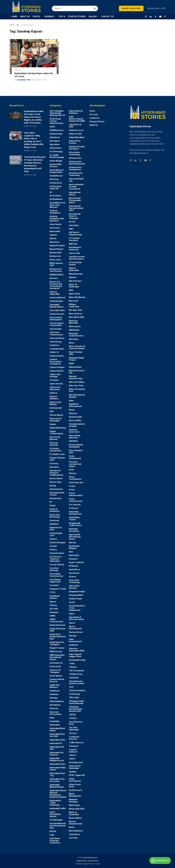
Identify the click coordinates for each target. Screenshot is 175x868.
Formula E (54, 585)
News (71, 401)
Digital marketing (58, 428)
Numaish (73, 413)
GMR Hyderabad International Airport (57, 657)
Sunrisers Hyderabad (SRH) (77, 650)
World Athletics (76, 831)
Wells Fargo (74, 805)
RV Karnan (74, 566)
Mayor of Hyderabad (74, 286)
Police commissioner (76, 500)
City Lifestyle (56, 329)
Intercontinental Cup (76, 180)
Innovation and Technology (76, 174)
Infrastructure (75, 158)
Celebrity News (56, 301)
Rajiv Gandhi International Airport (75, 537)
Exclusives (54, 520)
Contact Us (95, 118)
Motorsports (75, 326)
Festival (53, 546)
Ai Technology (56, 152)
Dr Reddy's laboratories (56, 450)
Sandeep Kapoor (27, 25)
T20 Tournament (76, 671)
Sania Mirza (74, 569)
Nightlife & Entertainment (75, 405)
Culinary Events (57, 356)
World (72, 827)
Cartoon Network (57, 298)
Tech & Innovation (77, 690)
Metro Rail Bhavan (77, 297)
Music (72, 343)
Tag (18, 25)
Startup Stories (76, 632)
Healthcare (55, 691)
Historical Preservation (56, 713)
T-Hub (72, 664)
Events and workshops (55, 516)
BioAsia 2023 (56, 253)
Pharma (73, 473)
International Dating (75, 193)
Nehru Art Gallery (77, 382)
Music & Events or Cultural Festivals (77, 347)
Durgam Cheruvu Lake (57, 459)
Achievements (56, 134)
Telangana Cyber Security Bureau (77, 702)
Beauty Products (57, 246)
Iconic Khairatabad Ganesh (55, 814)
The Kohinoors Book (76, 723)
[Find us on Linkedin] (135, 160)
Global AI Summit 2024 (57, 630)
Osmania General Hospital (77, 425)
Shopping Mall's (76, 595)
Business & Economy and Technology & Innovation (56, 285)
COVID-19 (54, 352)
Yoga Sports (75, 834)
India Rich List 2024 (75, 126)
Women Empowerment (75, 823)
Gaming (53, 605)
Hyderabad (55, 725)
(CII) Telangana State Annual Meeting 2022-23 (57, 113)
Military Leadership (74, 305)
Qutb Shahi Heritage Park (75, 513)
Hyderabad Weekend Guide (57, 786)
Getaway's (54, 612)
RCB (71, 552)
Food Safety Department (55, 581)
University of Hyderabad (75, 767)
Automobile (55, 231)
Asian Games (56, 224)
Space (72, 614)
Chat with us (160, 861)
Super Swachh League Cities (75, 655)
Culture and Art (57, 371)
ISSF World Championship (75, 234)
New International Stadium (77, 396)
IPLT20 (72, 222)
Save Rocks (74, 573)
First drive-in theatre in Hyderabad (56, 559)
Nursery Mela (75, 420)
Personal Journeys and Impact (75, 464)
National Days (75, 367)
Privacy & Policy (97, 122)
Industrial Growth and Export (77, 148)
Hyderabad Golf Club (57, 748)
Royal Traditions (76, 562)
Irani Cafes (74, 225)
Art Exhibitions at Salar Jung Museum (57, 205)
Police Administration (76, 494)
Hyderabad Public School (58, 769)
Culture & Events (57, 367)
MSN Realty (74, 330)
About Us (94, 125)
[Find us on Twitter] (155, 17)
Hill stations (55, 705)
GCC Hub (54, 609)
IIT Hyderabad (56, 820)
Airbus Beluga (56, 161)
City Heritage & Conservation (56, 324)
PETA (71, 470)
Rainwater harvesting (74, 530)
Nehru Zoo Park (76, 386)
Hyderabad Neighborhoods (57, 759)
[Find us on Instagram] (146, 17)
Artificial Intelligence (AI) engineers (57, 219)
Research (73, 559)
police (72, 490)
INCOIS (53, 831)
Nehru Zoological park (77, 390)
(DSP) (52, 127)
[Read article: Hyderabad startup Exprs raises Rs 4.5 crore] (34, 57)
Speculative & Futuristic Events (76, 618)
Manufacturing (76, 274)
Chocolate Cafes (57, 310)
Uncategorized (76, 762)
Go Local (94, 114)
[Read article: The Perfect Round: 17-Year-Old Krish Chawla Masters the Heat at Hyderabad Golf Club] (16, 160)
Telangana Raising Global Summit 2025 (75, 709)
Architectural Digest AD (56, 187)
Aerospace (55, 141)
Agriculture (55, 144)
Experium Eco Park (56, 529)
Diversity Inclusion (54, 444)
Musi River (74, 339)
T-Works (73, 667)
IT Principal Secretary (74, 239)
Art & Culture (55, 196)
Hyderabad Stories (90, 858)
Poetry (72, 486)
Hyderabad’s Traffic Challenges (55, 803)
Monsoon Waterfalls (74, 322)
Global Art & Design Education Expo (58, 637)
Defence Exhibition (54, 398)
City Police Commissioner (56, 334)
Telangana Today (24, 80)
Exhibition (54, 524)
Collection (54, 345)
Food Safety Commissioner (56, 575)
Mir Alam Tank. (76, 310)
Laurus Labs (74, 253)
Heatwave (54, 694)
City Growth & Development (56, 319)
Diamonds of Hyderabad (56, 420)
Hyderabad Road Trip (57, 774)
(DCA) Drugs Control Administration (56, 121)
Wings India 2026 (77, 809)
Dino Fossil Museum (55, 438)
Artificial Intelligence (55, 212)
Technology (74, 694)
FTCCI (52, 592)
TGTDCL (73, 718)
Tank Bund (74, 678)
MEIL (71, 290)
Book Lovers (55, 260)
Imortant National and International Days (58, 826)
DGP (52, 411)
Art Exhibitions (56, 199)
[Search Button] (95, 7)
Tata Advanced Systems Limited (77, 682)
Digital (53, 424)
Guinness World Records (57, 680)
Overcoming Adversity (75, 437)
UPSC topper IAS (77, 775)
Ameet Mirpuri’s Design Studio (57, 171)
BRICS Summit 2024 (56, 264)
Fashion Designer (58, 543)
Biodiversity (55, 256)
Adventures (55, 137)
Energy (53, 486)
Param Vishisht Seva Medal (76, 446)
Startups (18, 70)
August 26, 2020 (39, 80)
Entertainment (56, 489)
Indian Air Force (76, 130)
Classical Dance (57, 338)
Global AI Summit (57, 625)
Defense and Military (55, 403)
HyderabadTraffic (58, 808)
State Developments (75, 640)
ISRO (71, 229)
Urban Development (75, 780)
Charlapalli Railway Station (57, 306)
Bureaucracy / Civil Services (56, 270)
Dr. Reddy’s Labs (57, 454)
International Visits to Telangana (75, 216)
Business (54, 278)
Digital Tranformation (56, 432)
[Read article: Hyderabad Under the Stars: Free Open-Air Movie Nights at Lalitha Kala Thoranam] (16, 114)
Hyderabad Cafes (57, 740)
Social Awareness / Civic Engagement (77, 608)
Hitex (52, 718)
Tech (71, 687)
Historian (54, 708)
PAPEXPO (73, 441)
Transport (74, 746)
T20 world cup (76, 674)
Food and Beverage (54, 569)
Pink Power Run (76, 483)
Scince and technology (74, 581)
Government (55, 666)
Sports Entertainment (75, 628)
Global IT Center (57, 648)
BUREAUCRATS (57, 275)
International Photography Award (75, 200)
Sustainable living (77, 660)
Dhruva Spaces (56, 415)
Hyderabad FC (56, 743)
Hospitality (55, 721)
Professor (74, 508)
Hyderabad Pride (57, 764)
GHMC (53, 616)
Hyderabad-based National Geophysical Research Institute (58, 794)
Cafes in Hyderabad (55, 293)
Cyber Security (56, 384)
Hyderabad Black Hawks (57, 729)
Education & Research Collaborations (56, 473)
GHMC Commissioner (56, 620)
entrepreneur (56, 498)
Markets (73, 277)
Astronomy (55, 228)
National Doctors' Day (77, 372)
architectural (56, 183)
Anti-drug (54, 179)
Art (51, 192)
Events (53, 505)
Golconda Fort (56, 663)
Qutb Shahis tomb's (74, 519)
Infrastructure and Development (77, 163)
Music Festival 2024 (75, 353)
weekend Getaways (73, 801)
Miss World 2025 (76, 317)
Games (53, 602)
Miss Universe (75, 314)
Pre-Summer (75, 505)
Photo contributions (75, 478)
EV (51, 502)
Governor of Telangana (55, 671)
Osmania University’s (74, 431)
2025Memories (57, 130)
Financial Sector (57, 553)
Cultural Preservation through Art (56, 362)
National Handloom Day (76, 377)
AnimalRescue (56, 176)
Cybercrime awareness (55, 388)
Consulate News (57, 349)
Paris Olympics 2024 (76, 452)
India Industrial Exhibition (76, 112)
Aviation (53, 235)
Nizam (72, 410)
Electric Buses (56, 478)
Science (73, 577)
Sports (72, 623)
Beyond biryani (56, 249)
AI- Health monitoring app (57, 156)
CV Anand (54, 380)
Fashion (53, 539)
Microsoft (73, 301)
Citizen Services (57, 314)
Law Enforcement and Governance (77, 258)
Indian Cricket (75, 134)
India (52, 835)
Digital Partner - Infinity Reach (87, 861)
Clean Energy (56, 342)
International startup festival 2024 (76, 208)
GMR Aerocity (56, 652)
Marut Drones (75, 281)
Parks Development (75, 457)
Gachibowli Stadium (55, 597)
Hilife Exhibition (57, 701)
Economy (54, 463)
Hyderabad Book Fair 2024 (57, 735)
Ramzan (73, 543)
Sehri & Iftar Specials (74, 587)
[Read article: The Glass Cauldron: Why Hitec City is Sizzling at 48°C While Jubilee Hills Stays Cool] (16, 136)
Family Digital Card (56, 534)
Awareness (55, 242)
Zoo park (73, 838)
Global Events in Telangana (57, 643)
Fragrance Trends (58, 589)
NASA (71, 363)
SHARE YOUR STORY (131, 8)
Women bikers (75, 818)
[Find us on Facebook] (165, 17)
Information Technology (74, 153)
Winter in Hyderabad (74, 813)
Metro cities (75, 294)
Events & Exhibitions (55, 510)
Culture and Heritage (55, 375)
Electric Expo (56, 482)
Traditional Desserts (74, 738)
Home (12, 25)
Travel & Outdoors (73, 751)
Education (54, 467)
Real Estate (74, 555)
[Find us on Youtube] (160, 17)
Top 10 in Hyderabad (74, 729)
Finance (53, 550)
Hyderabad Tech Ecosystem (57, 780)
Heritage (54, 698)
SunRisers (74, 645)
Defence (53, 393)
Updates (73, 772)
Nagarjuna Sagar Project (77, 359)
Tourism (73, 733)
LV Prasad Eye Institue (75, 263)
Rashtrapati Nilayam (74, 547)
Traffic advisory (76, 743)
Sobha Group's (75, 599)
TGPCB (72, 715)
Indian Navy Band (77, 137)
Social (72, 602)
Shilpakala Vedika (77, 592)
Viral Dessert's (76, 790)
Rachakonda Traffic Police (75, 524)
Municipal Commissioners (76, 335)
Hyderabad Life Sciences (57, 754)
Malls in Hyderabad (74, 269)
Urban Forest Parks (75, 786)
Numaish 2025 (75, 417)
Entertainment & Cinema (57, 494)
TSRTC (72, 759)
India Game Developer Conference (55, 841)
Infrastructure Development (75, 168)
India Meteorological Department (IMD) (77, 119)
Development (56, 408)
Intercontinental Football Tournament (76, 187)
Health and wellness (55, 686)
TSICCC (73, 755)
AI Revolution (56, 148)
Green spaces (56, 676)
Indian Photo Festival (75, 142)
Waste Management (75, 795)
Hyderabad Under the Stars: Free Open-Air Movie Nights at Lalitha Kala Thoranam (34, 117)
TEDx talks (74, 698)
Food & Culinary (57, 565)
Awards (53, 238)
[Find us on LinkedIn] (151, 17)
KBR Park (73, 244)
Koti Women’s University (75, 249)
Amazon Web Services (56, 165)
